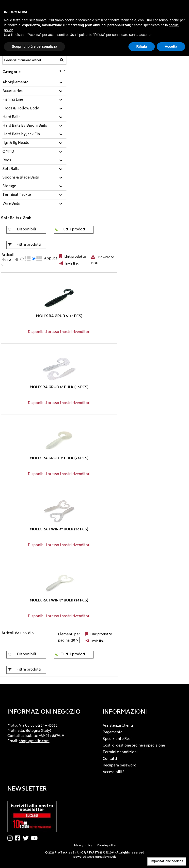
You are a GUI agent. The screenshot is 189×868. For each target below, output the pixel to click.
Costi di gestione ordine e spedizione (134, 746)
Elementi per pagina (69, 638)
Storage (9, 186)
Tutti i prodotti (74, 230)
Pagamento (113, 732)
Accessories (13, 91)
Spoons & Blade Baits (21, 178)
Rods (7, 161)
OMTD (8, 152)
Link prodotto (75, 257)
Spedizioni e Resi (117, 739)
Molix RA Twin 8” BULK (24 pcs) (59, 600)
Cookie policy (106, 846)
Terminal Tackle (17, 195)
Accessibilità (114, 772)
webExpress (95, 857)
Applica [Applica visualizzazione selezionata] (51, 259)
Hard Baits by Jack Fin (21, 135)
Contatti (110, 759)
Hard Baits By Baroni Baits (25, 126)
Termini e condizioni (120, 752)
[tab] (34, 83)
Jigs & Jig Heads (16, 143)
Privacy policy (83, 846)
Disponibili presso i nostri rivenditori (59, 332)
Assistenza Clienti (118, 726)
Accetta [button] (171, 46)
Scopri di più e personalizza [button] (34, 46)
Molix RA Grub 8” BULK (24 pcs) (59, 458)
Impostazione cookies (167, 861)
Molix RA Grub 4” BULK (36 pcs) (59, 387)
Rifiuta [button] (142, 46)
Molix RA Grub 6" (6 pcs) (59, 316)
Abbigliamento (16, 83)
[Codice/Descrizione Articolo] (22, 60)
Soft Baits (11, 169)
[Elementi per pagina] (75, 640)
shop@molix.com (34, 741)
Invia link (71, 264)
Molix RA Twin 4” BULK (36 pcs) (59, 529)
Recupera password (119, 766)
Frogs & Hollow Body (21, 109)
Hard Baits (11, 117)
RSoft (112, 857)
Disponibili (26, 230)
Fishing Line (13, 100)
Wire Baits (11, 204)
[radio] (22, 259)
